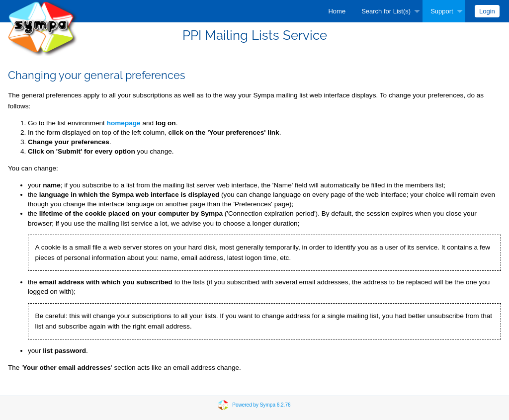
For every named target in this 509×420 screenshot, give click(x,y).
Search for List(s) (386, 11)
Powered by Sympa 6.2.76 (261, 405)
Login (487, 11)
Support (442, 11)
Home (337, 11)
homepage (124, 123)
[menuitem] (337, 11)
